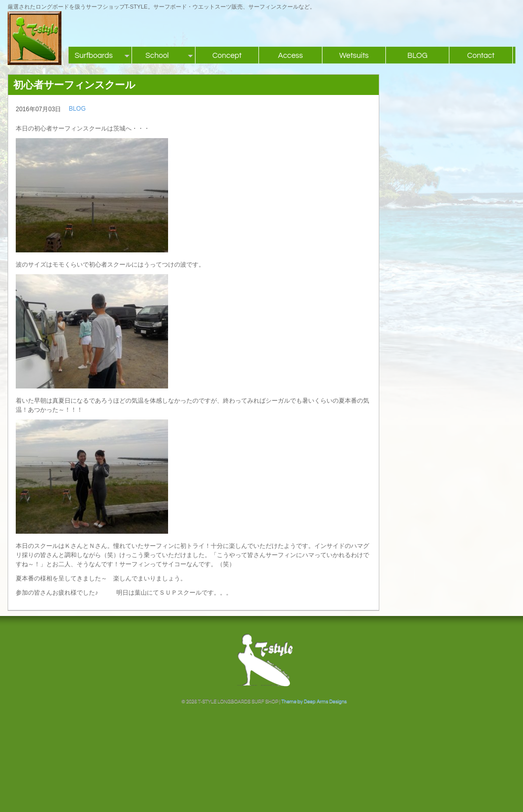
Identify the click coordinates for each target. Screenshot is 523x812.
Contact (481, 56)
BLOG (417, 56)
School (157, 56)
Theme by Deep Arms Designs (314, 701)
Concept (227, 56)
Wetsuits (354, 56)
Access (290, 56)
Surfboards (94, 56)
